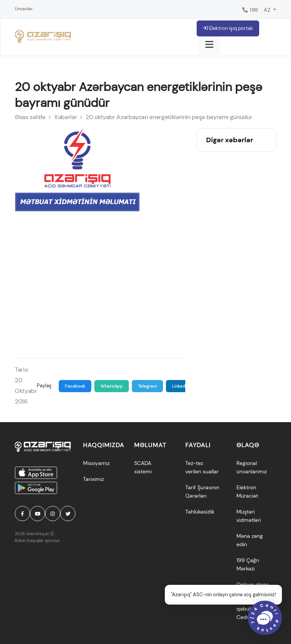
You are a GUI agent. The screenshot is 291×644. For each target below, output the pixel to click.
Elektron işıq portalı (228, 28)
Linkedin (181, 386)
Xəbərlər (66, 117)
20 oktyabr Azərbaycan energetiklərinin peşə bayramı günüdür (169, 117)
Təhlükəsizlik (200, 512)
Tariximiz (93, 479)
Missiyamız (96, 463)
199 (250, 10)
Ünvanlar (24, 9)
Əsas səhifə (30, 117)
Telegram (148, 386)
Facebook (75, 386)
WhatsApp (112, 386)
